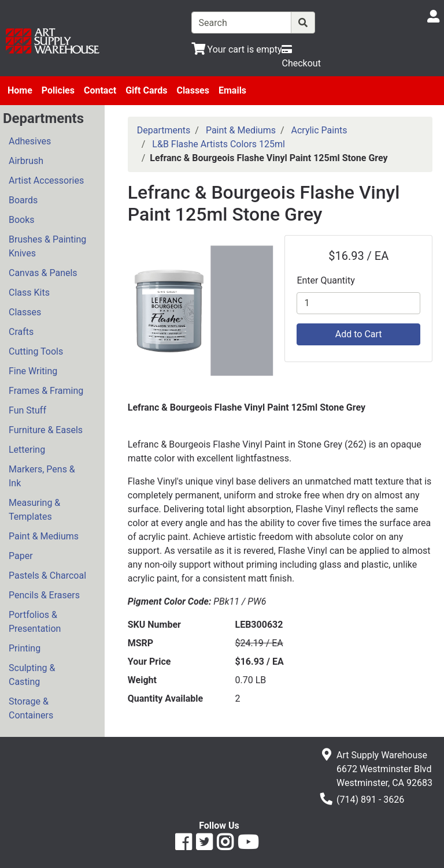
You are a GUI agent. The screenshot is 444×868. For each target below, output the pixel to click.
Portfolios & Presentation (35, 622)
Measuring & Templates (34, 510)
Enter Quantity (325, 280)
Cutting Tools (36, 351)
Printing (25, 648)
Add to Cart (359, 334)
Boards (23, 200)
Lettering (27, 450)
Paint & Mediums (44, 536)
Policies (58, 90)
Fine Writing (33, 371)
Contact (100, 90)
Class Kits (29, 293)
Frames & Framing (46, 391)
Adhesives (30, 141)
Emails (232, 90)
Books (22, 220)
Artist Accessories (46, 180)
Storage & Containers (31, 708)
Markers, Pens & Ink (42, 476)
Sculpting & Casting (32, 675)
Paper (21, 556)
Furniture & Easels (46, 430)
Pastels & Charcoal (47, 575)
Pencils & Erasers (44, 595)
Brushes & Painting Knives (47, 246)
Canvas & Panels (43, 273)
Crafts (21, 332)
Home (20, 90)
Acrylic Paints (319, 130)
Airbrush (26, 161)
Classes (193, 90)
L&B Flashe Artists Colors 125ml (219, 144)
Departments (164, 130)
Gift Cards (146, 90)
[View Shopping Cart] (237, 49)
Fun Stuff (27, 410)
